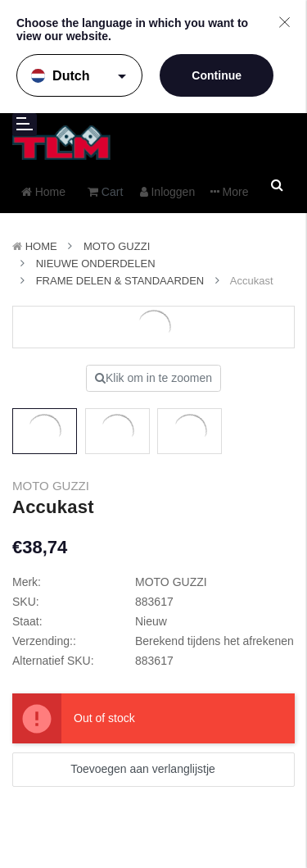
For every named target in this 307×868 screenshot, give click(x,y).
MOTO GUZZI (117, 246)
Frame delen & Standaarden (120, 281)
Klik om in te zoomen (153, 378)
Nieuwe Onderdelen (96, 264)
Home (41, 246)
